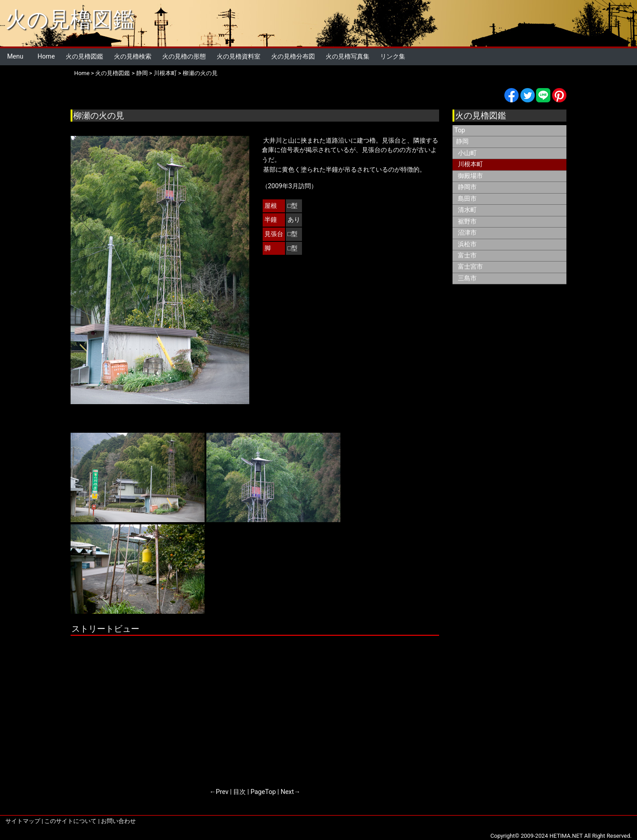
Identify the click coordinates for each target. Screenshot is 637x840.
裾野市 (467, 222)
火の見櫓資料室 (239, 57)
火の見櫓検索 (133, 57)
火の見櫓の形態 (184, 57)
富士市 (467, 255)
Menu (15, 57)
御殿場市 (470, 176)
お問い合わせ (118, 821)
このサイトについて (70, 821)
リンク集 (393, 57)
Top (460, 130)
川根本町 (165, 73)
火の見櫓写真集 (348, 57)
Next (287, 792)
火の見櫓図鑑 (70, 19)
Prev (222, 792)
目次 (239, 792)
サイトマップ (23, 821)
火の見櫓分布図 (293, 57)
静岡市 (467, 187)
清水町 (467, 210)
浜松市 (467, 244)
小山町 (467, 153)
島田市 (467, 199)
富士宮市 (470, 267)
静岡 (142, 73)
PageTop (263, 792)
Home (46, 57)
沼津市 (467, 233)
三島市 (467, 278)
